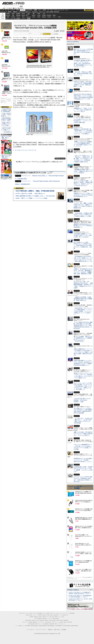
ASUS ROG (18, 15)
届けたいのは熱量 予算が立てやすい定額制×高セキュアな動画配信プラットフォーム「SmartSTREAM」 (83, 339)
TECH (18, 10)
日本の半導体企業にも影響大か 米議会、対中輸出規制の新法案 (35, 191)
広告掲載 (64, 630)
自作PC (45, 10)
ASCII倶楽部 (89, 10)
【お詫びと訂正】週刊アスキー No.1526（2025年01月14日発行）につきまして (80, 600)
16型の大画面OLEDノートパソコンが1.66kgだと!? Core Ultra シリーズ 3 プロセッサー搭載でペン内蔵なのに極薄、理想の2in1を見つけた (83, 352)
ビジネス (13, 10)
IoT (8, 10)
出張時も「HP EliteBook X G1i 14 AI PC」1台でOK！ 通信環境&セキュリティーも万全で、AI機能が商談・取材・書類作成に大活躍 (83, 271)
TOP (20, 613)
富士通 (8, 14)
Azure (23, 17)
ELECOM (8, 15)
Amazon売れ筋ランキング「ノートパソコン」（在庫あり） (6, 26)
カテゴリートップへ (60, 159)
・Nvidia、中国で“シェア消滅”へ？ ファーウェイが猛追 (6, 124)
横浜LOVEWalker (35, 626)
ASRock (34, 15)
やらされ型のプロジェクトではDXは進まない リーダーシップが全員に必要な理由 (83, 121)
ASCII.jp (7, 3)
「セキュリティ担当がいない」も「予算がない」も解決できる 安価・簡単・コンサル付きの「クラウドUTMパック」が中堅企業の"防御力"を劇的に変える (83, 159)
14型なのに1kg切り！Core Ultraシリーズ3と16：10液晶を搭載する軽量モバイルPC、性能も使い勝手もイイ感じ (83, 84)
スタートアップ (61, 10)
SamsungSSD (27, 15)
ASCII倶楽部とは (8, 132)
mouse (13, 14)
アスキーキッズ (4, 12)
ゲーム (67, 10)
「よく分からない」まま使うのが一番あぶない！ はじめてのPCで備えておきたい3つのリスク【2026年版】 (83, 421)
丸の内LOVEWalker (67, 626)
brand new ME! (56, 619)
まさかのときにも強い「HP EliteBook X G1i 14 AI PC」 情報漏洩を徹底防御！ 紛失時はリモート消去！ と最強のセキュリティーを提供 (83, 285)
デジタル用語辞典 (45, 624)
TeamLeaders (35, 12)
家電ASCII (15, 12)
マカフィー (8, 19)
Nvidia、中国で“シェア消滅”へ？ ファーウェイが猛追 (31, 198)
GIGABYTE (23, 15)
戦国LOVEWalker (75, 626)
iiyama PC (45, 615)
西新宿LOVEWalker (43, 626)
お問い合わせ (57, 630)
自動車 (35, 10)
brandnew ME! (29, 19)
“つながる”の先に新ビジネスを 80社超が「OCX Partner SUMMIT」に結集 (83, 400)
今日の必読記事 (31, 624)
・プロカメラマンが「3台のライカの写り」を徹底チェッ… (6, 129)
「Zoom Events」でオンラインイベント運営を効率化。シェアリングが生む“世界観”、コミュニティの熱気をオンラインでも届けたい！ (83, 311)
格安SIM (10, 12)
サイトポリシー (31, 630)
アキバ (51, 10)
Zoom (59, 17)
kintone (18, 17)
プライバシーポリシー (42, 630)
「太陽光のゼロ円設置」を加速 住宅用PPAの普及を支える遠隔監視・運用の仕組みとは (83, 299)
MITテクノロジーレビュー (60, 624)
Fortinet (49, 17)
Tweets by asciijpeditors (73, 42)
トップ (2, 10)
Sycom (23, 14)
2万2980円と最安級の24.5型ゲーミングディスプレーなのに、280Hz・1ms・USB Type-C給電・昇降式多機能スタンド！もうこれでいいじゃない (83, 64)
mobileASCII (52, 624)
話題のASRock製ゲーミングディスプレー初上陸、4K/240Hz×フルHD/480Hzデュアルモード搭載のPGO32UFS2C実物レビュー (83, 363)
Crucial (39, 15)
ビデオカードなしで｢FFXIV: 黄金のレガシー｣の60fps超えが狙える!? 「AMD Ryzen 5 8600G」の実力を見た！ (83, 479)
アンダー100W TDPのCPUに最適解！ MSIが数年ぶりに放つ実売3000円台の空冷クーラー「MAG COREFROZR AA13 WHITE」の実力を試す (83, 325)
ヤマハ (54, 17)
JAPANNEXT (18, 19)
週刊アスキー (28, 12)
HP (44, 14)
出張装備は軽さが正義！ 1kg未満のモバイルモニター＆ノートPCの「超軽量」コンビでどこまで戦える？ (83, 469)
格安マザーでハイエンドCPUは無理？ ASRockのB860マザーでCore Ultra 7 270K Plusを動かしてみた (83, 52)
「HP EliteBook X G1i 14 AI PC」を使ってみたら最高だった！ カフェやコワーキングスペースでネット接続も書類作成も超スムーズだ (83, 259)
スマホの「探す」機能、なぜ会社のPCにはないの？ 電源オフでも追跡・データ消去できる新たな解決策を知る (83, 205)
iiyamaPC (18, 14)
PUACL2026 (56, 12)
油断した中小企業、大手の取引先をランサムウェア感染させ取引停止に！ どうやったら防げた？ (83, 434)
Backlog (44, 17)
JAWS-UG (36, 617)
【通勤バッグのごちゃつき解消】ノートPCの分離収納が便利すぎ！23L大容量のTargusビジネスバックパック (83, 144)
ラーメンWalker (19, 626)
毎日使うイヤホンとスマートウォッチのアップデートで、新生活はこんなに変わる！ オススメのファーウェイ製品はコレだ (83, 375)
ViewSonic (49, 15)
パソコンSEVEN (29, 13)
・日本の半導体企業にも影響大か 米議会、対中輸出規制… (6, 110)
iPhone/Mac (29, 10)
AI (6, 10)
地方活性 (51, 12)
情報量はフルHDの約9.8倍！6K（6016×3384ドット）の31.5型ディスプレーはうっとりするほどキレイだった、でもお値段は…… (83, 131)
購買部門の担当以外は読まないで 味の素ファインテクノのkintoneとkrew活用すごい (84, 226)
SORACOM (42, 620)
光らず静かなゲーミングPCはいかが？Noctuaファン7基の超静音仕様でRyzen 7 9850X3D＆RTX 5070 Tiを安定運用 (83, 411)
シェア (30, 33)
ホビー (40, 10)
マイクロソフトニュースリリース (25, 150)
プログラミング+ (42, 12)
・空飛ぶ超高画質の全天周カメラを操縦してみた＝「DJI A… (6, 119)
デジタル (19, 3)
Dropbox (34, 17)
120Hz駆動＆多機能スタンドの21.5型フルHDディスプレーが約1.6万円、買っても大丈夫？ (83, 235)
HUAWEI (44, 15)
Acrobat (13, 17)
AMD (13, 15)
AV (48, 10)
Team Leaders (48, 622)
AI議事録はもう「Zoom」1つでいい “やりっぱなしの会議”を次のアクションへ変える (83, 110)
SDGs (48, 12)
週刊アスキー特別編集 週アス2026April (6, 138)
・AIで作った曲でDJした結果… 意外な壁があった (6, 115)
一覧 (41, 34)
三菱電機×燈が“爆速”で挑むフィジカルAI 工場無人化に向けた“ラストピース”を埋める (83, 171)
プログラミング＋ (55, 622)
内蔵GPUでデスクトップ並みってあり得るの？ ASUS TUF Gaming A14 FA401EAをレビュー (83, 195)
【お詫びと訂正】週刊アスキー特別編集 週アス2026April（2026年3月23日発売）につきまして (80, 593)
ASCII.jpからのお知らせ (73, 590)
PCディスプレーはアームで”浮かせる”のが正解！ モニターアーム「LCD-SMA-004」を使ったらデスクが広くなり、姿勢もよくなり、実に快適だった (83, 386)
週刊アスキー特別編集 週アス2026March (6, 157)
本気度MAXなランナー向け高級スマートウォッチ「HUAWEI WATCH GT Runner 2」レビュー (83, 460)
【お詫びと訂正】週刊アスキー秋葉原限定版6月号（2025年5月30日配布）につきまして (80, 596)
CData (39, 17)
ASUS (39, 14)
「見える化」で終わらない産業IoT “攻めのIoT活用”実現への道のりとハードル (83, 73)
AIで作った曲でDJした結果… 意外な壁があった (30, 193)
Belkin (54, 15)
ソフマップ (23, 19)
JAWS (8, 17)
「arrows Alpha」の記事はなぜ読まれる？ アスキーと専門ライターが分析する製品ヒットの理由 (83, 215)
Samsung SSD (28, 620)
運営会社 (50, 630)
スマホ (55, 10)
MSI (34, 14)
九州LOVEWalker (58, 626)
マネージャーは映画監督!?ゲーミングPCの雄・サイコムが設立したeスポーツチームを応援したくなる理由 (83, 447)
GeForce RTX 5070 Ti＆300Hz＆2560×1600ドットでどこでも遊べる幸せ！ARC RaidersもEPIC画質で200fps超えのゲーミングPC (83, 97)
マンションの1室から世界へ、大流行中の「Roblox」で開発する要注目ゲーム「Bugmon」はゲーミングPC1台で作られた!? (83, 183)
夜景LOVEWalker (51, 626)
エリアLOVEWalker (26, 626)
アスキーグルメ (22, 12)
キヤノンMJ (13, 19)
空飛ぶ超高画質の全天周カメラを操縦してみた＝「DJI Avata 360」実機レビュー (40, 196)
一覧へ (91, 590)
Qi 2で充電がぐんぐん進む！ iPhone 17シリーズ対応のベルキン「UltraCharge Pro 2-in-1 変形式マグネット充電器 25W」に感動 (83, 245)
